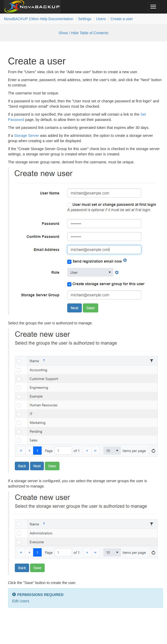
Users (101, 19)
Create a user (122, 19)
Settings (85, 19)
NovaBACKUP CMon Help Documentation (39, 19)
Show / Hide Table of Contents (83, 33)
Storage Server (26, 136)
